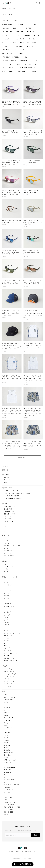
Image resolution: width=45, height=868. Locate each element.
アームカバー (8, 639)
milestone (32, 43)
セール (5, 528)
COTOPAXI (6, 475)
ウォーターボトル (10, 698)
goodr (17, 35)
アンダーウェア (9, 607)
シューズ (7, 594)
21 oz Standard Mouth (12, 499)
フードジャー (8, 700)
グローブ (7, 649)
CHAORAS (23, 24)
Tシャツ (7, 544)
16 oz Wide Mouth (11, 492)
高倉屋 (34, 72)
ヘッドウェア (7, 613)
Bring (25, 21)
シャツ (6, 549)
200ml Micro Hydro (11, 497)
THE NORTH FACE (31, 64)
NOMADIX (7, 50)
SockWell (24, 61)
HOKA (37, 35)
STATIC (35, 61)
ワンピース (8, 554)
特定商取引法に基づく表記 (29, 851)
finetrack (31, 32)
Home (4, 9)
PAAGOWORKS (9, 53)
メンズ (5, 532)
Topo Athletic (9, 68)
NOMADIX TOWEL (11, 515)
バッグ (5, 667)
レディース (6, 537)
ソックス (7, 599)
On (16, 50)
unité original (8, 72)
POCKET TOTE (9, 522)
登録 (35, 835)
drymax (6, 28)
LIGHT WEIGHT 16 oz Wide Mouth (17, 494)
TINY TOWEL (9, 517)
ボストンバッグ (9, 682)
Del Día (7, 478)
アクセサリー (7, 631)
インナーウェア (8, 604)
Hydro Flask (20, 39)
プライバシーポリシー (15, 851)
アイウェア (8, 651)
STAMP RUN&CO (10, 61)
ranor (21, 53)
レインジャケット (10, 586)
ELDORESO (18, 28)
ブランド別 (6, 708)
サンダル (7, 597)
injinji (5, 43)
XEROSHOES (23, 72)
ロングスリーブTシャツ (12, 547)
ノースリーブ (8, 552)
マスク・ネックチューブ (12, 634)
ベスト (6, 583)
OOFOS (24, 50)
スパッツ (7, 570)
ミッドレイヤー (9, 557)
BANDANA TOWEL (11, 507)
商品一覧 (5, 471)
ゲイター (7, 656)
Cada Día (7, 481)
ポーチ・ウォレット (11, 654)
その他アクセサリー (11, 661)
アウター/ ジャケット (10, 578)
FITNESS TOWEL (10, 512)
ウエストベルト (9, 637)
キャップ (7, 616)
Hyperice (32, 39)
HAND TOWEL (9, 510)
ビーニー (7, 621)
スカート (7, 572)
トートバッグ (8, 687)
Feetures (20, 32)
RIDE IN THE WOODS (11, 57)
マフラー (7, 642)
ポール (6, 646)
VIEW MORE (22, 459)
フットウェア (7, 591)
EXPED (29, 28)
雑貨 (4, 693)
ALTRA (6, 21)
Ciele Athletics (9, 24)
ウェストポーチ (9, 677)
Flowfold (7, 35)
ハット (6, 618)
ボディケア (8, 703)
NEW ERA (30, 46)
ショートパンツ (9, 567)
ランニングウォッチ (11, 659)
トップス (5, 541)
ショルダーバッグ (10, 675)
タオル (6, 695)
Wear (6, 483)
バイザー (7, 623)
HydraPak (7, 39)
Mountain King (17, 46)
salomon (27, 57)
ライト (6, 644)
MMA (5, 46)
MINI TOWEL (9, 520)
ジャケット (8, 581)
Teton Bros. (8, 64)
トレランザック (9, 672)
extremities (8, 32)
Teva (18, 64)
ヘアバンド (8, 626)
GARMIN (27, 35)
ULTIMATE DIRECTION (27, 68)
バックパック (8, 670)
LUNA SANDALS (18, 43)
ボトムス (5, 562)
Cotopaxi (34, 24)
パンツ (6, 565)
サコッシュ (8, 680)
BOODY (15, 21)
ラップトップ (8, 685)
